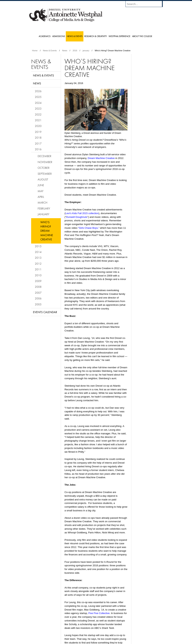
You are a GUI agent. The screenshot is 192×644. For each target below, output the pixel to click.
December (44, 156)
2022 (38, 114)
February (44, 208)
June (41, 185)
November (45, 162)
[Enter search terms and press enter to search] (146, 4)
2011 (38, 269)
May (40, 191)
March (42, 202)
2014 (38, 252)
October (44, 168)
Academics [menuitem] (45, 36)
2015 (38, 246)
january (86, 51)
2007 (38, 293)
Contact (108, 631)
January (43, 214)
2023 (38, 108)
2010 (38, 275)
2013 (38, 258)
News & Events (50, 51)
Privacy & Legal (95, 631)
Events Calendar (45, 312)
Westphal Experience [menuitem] (119, 36)
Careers (82, 631)
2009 (38, 281)
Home (35, 51)
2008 (38, 287)
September (45, 174)
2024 (38, 103)
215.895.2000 (128, 641)
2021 (38, 120)
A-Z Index (59, 631)
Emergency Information (93, 635)
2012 (38, 264)
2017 (38, 143)
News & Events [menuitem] (75, 36)
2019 (38, 132)
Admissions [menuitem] (59, 36)
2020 (38, 126)
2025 (38, 97)
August (43, 179)
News (65, 51)
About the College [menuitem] (142, 36)
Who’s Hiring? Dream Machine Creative (47, 231)
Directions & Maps (122, 631)
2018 (38, 137)
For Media (71, 631)
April (41, 197)
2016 (75, 51)
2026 (38, 91)
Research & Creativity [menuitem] (96, 36)
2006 (38, 298)
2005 (38, 304)
